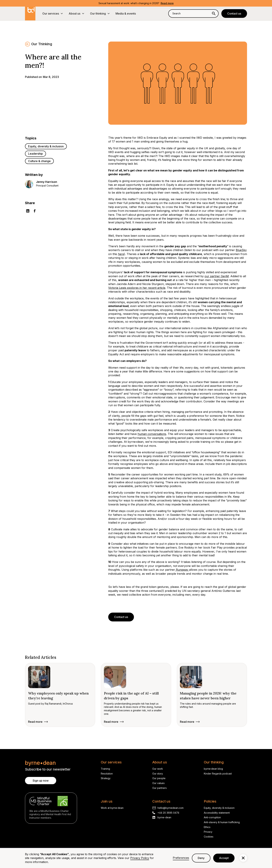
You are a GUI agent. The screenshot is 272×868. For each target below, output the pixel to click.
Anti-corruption (212, 817)
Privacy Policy (140, 858)
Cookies (209, 837)
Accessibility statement (217, 813)
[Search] (214, 13)
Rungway (182, 570)
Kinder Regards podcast (218, 774)
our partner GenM (217, 276)
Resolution (107, 774)
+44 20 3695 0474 (168, 813)
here (121, 254)
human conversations (152, 434)
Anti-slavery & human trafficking (222, 822)
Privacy (208, 832)
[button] (53, 14)
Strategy (106, 778)
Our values (158, 783)
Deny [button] (201, 858)
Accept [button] (224, 858)
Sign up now (41, 781)
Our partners (160, 788)
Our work (158, 769)
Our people (159, 778)
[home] (30, 14)
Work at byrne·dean (112, 808)
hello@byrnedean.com (171, 808)
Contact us (234, 14)
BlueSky (241, 250)
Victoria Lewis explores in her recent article (137, 288)
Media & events (126, 14)
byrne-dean (164, 817)
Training (105, 769)
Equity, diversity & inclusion (219, 808)
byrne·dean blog (213, 769)
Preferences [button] (181, 858)
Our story (158, 774)
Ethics (207, 827)
